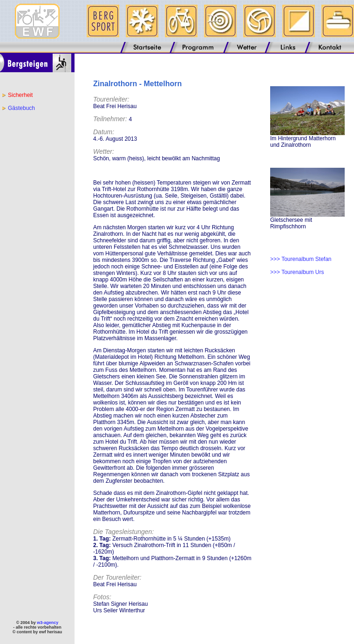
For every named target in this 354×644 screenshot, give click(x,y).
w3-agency (47, 623)
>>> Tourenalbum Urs (297, 272)
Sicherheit (20, 95)
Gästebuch (21, 108)
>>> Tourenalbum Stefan (301, 259)
